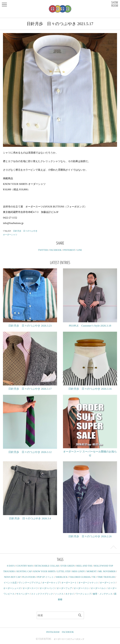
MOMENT (92, 571)
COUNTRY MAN (24, 566)
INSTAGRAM (53, 632)
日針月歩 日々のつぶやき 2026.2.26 (90, 536)
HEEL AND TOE (84, 566)
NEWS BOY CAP (12, 577)
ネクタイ (70, 594)
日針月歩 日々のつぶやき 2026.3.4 (30, 518)
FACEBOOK (56, 250)
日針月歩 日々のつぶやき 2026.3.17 (30, 389)
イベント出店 (10, 583)
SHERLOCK (62, 577)
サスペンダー (23, 594)
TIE (94, 577)
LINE (79, 250)
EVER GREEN (68, 566)
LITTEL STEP (64, 571)
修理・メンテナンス (103, 594)
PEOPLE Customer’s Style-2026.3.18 (90, 326)
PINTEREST (69, 250)
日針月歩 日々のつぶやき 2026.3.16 (90, 389)
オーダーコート (69, 583)
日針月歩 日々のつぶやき (25, 231)
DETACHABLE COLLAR (47, 566)
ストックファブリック (42, 594)
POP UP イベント (46, 577)
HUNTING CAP (24, 571)
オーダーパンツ (47, 588)
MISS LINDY (79, 571)
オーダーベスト (81, 588)
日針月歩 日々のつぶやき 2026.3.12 (30, 452)
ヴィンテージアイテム (29, 583)
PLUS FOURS (29, 577)
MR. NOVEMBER (107, 571)
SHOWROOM (115, 4)
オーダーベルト (98, 588)
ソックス (59, 594)
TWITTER (43, 250)
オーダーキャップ (51, 583)
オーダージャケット (88, 583)
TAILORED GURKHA (80, 577)
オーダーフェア (64, 588)
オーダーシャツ (10, 235)
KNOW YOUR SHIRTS (44, 571)
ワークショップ (83, 594)
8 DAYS (11, 566)
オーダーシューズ (12, 588)
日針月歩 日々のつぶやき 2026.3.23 (30, 326)
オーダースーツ (30, 588)
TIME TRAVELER (106, 577)
